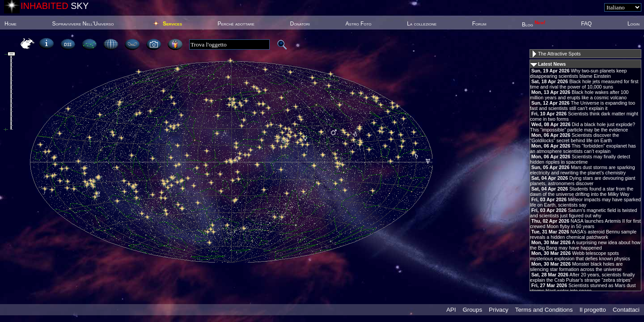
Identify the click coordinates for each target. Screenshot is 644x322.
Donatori (300, 24)
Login (633, 24)
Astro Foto (358, 24)
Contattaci (626, 310)
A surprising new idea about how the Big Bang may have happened (585, 245)
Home (11, 24)
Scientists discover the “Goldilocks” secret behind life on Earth (574, 138)
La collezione (422, 24)
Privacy (499, 310)
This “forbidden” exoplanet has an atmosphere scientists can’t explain (583, 148)
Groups (472, 310)
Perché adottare (236, 24)
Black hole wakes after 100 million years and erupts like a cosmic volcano (579, 95)
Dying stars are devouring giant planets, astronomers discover (583, 181)
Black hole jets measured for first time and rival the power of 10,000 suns (584, 84)
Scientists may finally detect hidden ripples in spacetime (580, 159)
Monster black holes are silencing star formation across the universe (576, 267)
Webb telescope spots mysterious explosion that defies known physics (580, 256)
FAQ (586, 24)
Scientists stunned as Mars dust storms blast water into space (583, 288)
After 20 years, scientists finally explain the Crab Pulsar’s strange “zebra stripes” (583, 277)
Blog (534, 25)
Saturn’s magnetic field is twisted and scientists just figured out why (583, 213)
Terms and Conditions (544, 310)
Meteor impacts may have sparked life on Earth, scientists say (585, 202)
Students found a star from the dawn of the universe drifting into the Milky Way (582, 191)
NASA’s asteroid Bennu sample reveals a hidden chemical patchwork (583, 234)
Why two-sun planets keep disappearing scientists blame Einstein (578, 73)
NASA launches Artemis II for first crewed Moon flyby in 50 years (585, 224)
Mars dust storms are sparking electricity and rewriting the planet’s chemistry (583, 170)
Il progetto (593, 310)
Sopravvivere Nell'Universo (83, 24)
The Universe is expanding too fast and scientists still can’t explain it (583, 106)
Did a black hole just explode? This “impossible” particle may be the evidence (583, 127)
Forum (479, 24)
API (451, 310)
